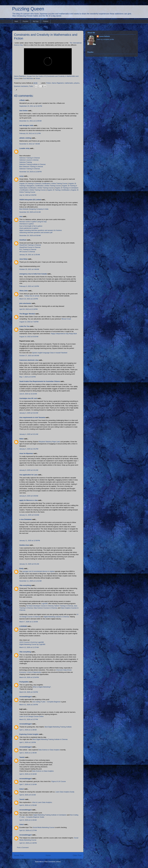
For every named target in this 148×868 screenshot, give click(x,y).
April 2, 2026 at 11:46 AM (28, 753)
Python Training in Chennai (64, 606)
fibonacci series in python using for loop (33, 222)
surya (22, 176)
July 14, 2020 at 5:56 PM (28, 195)
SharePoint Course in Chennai (30, 247)
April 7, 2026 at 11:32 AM (28, 784)
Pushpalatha (24, 682)
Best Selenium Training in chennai (31, 167)
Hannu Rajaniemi (58, 83)
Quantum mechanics (21, 86)
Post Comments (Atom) (53, 862)
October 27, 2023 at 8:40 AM (29, 356)
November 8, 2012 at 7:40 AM (30, 144)
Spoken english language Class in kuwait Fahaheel (50, 353)
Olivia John (24, 291)
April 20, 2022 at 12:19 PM (29, 309)
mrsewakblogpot (26, 697)
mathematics (69, 83)
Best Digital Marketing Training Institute (58, 727)
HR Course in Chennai (27, 252)
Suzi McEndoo (28, 78)
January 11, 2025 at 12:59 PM (30, 541)
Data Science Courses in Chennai (45, 608)
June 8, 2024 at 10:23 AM (28, 394)
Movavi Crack (66, 319)
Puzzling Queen (28, 9)
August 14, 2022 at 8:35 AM (29, 337)
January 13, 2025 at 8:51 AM (29, 564)
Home (48, 855)
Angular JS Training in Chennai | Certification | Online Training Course (43, 183)
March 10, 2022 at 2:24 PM (29, 299)
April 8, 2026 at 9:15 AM (28, 795)
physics (77, 83)
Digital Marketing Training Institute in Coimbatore (50, 815)
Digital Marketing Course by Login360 (32, 644)
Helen (22, 439)
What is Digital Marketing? (42, 687)
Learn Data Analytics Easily (65, 792)
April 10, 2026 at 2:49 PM (28, 843)
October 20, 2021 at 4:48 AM (29, 269)
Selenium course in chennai (29, 160)
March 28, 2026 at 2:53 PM (29, 692)
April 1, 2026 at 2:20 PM (28, 742)
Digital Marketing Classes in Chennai (56, 617)
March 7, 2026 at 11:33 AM (29, 622)
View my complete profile (105, 39)
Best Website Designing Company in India (34, 209)
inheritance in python (27, 224)
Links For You (25, 326)
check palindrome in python (29, 228)
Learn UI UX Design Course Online (31, 716)
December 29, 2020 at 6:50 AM (30, 235)
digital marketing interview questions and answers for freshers (41, 230)
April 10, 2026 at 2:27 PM (28, 830)
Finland (46, 21)
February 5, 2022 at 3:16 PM (29, 286)
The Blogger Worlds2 (27, 314)
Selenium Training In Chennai (30, 158)
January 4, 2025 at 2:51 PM (29, 449)
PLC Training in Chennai (28, 249)
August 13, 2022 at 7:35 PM (29, 322)
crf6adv (22, 100)
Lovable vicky (25, 148)
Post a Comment (23, 848)
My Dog (36, 21)
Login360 (45, 604)
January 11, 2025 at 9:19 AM (29, 515)
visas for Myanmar (26, 453)
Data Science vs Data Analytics (43, 771)
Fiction (49, 83)
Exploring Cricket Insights (29, 734)
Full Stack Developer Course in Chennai (40, 606)
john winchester (25, 303)
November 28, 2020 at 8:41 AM (30, 212)
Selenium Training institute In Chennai (32, 164)
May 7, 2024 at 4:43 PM (28, 377)
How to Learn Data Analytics (42, 802)
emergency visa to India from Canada (33, 274)
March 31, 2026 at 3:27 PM (29, 719)
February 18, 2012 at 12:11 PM (30, 133)
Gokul (22, 789)
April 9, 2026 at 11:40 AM (28, 820)
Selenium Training (26, 162)
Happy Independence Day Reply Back (64, 334)
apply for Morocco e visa (29, 500)
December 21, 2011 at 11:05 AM (30, 121)
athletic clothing (25, 138)
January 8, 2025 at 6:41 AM (29, 470)
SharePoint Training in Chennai (30, 245)
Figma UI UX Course (59, 781)
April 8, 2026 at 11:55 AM (28, 805)
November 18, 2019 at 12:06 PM (31, 172)
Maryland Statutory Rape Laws (49, 442)
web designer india (26, 125)
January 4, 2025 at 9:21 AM (29, 434)
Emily (22, 568)
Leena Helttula (104, 36)
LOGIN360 (23, 626)
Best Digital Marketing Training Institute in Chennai (50, 739)
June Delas (24, 259)
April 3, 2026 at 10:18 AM (28, 774)
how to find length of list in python (31, 226)
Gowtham (23, 240)
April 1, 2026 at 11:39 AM (28, 730)
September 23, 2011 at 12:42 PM (31, 106)
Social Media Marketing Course (43, 827)
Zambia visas (24, 545)
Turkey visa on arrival (32, 296)
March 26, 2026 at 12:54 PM (29, 677)
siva (21, 216)
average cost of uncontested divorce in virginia (38, 571)
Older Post (77, 855)
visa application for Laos (29, 475)
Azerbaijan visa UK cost (28, 398)
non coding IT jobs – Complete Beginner (47, 702)
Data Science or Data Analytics (49, 750)
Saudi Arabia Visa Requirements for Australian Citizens (40, 381)
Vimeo (38, 78)
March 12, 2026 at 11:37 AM (29, 647)
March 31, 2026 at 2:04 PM (29, 705)
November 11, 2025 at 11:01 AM (30, 581)
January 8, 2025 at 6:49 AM (29, 496)
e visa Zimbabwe (26, 519)
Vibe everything (25, 585)
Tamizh (22, 757)
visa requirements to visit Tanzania (32, 417)
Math (16, 21)
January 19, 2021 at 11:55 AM (30, 255)
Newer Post (19, 855)
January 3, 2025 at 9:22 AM (29, 413)
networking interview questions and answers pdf (36, 232)
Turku (31, 86)
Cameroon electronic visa (29, 360)
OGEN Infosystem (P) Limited (30, 200)
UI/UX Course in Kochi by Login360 (32, 642)
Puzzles (26, 21)
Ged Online (24, 111)
